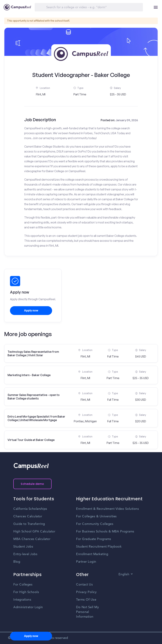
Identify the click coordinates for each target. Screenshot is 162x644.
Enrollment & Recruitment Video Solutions (107, 509)
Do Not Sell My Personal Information (87, 612)
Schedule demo (32, 484)
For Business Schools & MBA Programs (105, 532)
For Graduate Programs (94, 539)
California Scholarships (30, 509)
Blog (17, 562)
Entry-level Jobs (25, 554)
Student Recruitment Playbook (99, 547)
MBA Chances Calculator (32, 539)
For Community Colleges (95, 524)
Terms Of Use (86, 600)
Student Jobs (23, 547)
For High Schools (26, 592)
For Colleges (23, 585)
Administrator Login (28, 607)
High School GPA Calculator (34, 532)
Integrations (22, 600)
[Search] (89, 7)
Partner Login (86, 562)
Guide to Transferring (29, 524)
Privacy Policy (86, 592)
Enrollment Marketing (92, 554)
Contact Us (84, 585)
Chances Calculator (28, 516)
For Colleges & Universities (96, 516)
